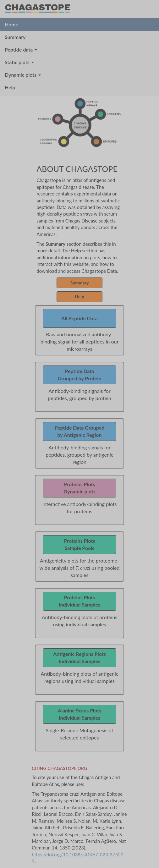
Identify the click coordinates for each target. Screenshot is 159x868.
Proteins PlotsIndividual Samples (79, 601)
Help (10, 87)
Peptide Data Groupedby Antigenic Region (80, 431)
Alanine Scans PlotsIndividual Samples (79, 714)
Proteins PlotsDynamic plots (79, 488)
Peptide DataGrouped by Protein (80, 375)
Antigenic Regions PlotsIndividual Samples (79, 657)
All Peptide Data (79, 318)
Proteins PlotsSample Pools (80, 544)
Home (11, 24)
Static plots (19, 62)
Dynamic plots (23, 75)
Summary (15, 37)
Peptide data (21, 49)
